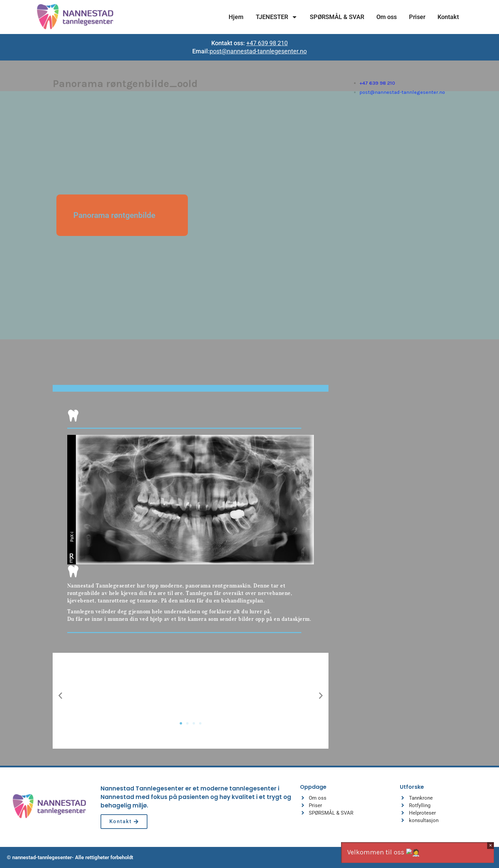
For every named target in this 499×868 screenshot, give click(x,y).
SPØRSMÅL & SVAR (337, 17)
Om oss (387, 17)
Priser (417, 17)
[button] (60, 695)
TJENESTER (277, 17)
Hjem (236, 17)
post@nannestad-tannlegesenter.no (258, 51)
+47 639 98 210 (267, 43)
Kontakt (448, 17)
